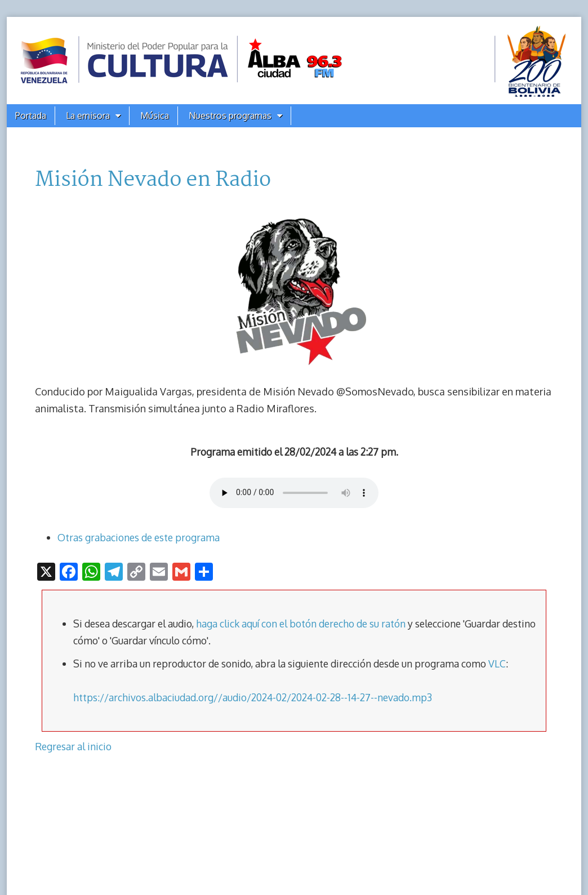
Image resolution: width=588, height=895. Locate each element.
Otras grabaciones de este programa (139, 537)
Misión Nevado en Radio (153, 180)
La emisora (88, 115)
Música (155, 115)
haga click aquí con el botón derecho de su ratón (301, 624)
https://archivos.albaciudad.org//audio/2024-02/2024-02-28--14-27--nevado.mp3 (253, 697)
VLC (497, 664)
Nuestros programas (230, 115)
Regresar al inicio (73, 746)
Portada (31, 115)
